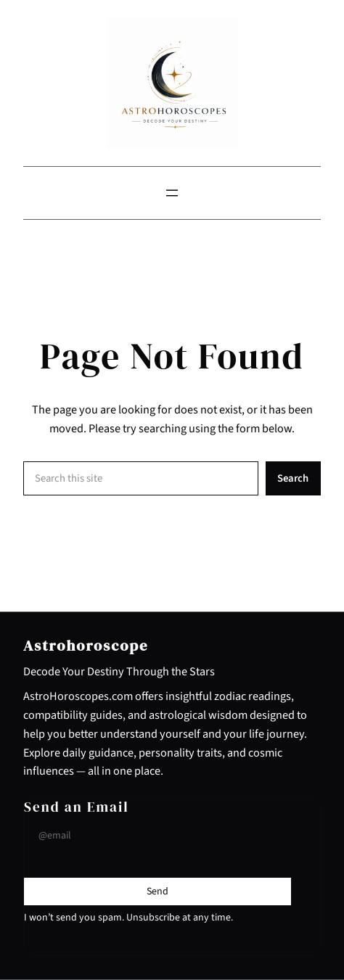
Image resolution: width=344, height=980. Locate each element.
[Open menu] (172, 193)
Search (293, 478)
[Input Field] (157, 836)
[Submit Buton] (157, 892)
